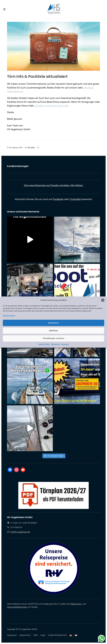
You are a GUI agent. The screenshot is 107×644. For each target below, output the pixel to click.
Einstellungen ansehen (53, 338)
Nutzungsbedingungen (17, 607)
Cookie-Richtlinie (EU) (57, 635)
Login (43, 635)
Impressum (65, 344)
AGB (35, 635)
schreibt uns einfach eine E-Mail (51, 106)
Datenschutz (55, 344)
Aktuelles (31, 148)
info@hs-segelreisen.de (20, 532)
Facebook (58, 199)
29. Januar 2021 (16, 148)
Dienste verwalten (9, 316)
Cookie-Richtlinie (44, 344)
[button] (103, 300)
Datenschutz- (76, 604)
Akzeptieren (53, 323)
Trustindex (75, 199)
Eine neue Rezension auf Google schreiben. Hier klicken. (54, 186)
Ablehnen (53, 331)
